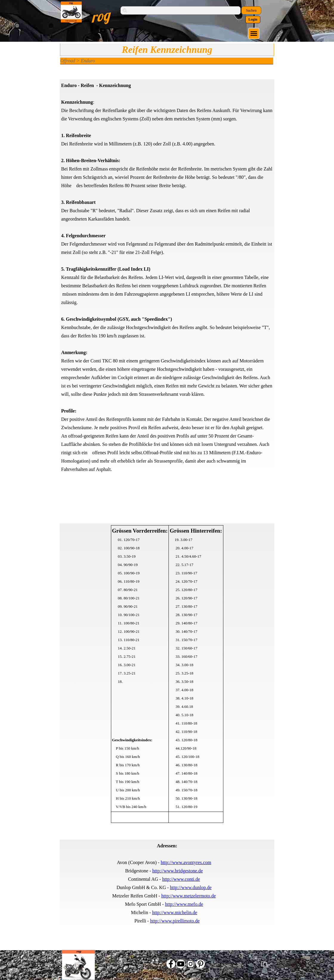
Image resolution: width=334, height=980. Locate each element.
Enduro (88, 61)
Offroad (68, 61)
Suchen (251, 10)
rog (100, 16)
